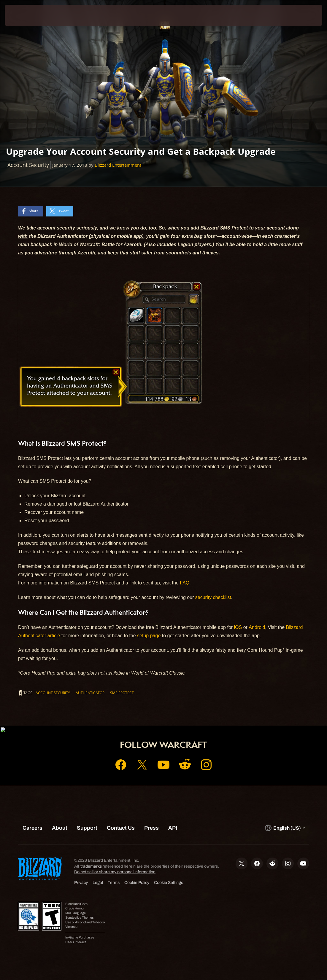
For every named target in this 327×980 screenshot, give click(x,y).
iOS (238, 627)
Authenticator (90, 693)
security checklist (213, 597)
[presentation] (23, 15)
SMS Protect (122, 693)
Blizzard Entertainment (118, 165)
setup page (149, 636)
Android (257, 627)
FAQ (185, 583)
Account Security (53, 693)
